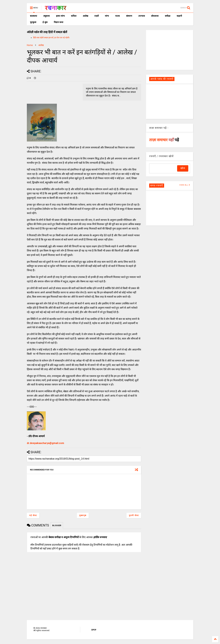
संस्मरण (129, 16)
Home (30, 45)
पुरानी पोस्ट (134, 515)
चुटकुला (33, 22)
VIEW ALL (185, 185)
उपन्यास (142, 16)
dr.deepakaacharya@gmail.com (45, 443)
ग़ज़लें (96, 16)
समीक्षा (168, 16)
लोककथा (155, 16)
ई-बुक (45, 22)
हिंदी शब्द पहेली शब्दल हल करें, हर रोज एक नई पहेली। (51, 38)
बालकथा (34, 16)
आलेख (85, 16)
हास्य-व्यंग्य (60, 16)
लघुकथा (47, 16)
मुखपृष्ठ (94, 630)
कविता (74, 16)
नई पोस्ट (33, 515)
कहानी (179, 16)
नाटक (117, 16)
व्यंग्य (107, 16)
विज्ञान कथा (59, 22)
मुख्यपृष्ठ (83, 515)
